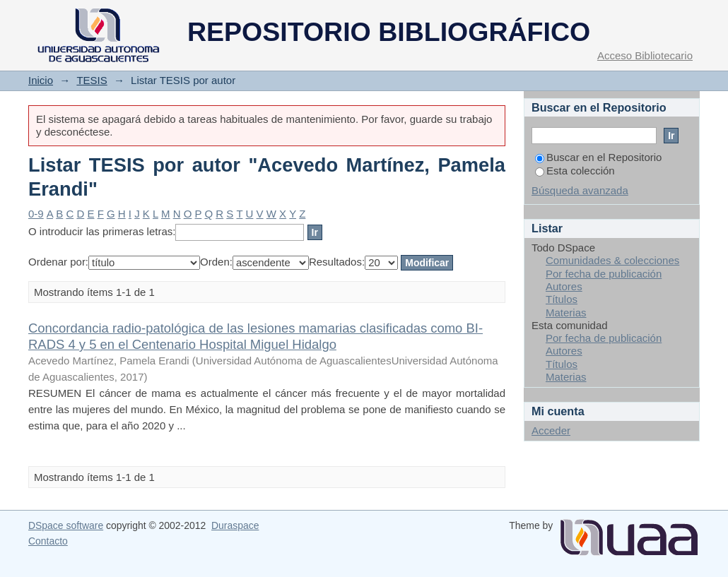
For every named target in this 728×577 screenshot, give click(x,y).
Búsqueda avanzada (580, 190)
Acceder (551, 430)
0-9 (36, 214)
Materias (566, 313)
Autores (564, 286)
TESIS (92, 80)
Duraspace (235, 525)
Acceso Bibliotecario (645, 55)
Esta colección (575, 171)
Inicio (41, 80)
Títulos (562, 299)
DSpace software (66, 525)
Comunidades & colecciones (612, 260)
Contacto (48, 541)
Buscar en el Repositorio (598, 157)
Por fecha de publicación (604, 274)
